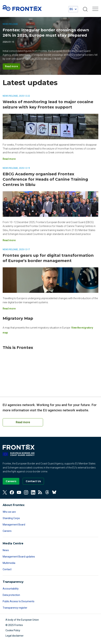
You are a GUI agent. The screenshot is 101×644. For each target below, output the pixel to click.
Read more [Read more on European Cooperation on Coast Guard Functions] (23, 422)
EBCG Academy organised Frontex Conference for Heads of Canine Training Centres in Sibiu (45, 179)
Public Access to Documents (19, 601)
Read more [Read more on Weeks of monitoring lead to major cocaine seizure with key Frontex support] (9, 159)
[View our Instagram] (26, 492)
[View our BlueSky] (54, 492)
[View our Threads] (47, 492)
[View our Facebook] (12, 492)
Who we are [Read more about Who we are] (9, 512)
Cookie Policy (13, 630)
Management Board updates (19, 557)
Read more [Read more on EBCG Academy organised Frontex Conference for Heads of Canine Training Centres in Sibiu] (9, 240)
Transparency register (15, 608)
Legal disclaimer (15, 636)
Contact (7, 569)
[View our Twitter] (5, 492)
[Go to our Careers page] (11, 481)
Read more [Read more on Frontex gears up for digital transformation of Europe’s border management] (9, 309)
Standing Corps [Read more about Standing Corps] (11, 518)
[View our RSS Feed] (40, 492)
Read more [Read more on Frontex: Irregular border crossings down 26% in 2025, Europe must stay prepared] (11, 66)
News (6, 550)
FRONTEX (22, 8)
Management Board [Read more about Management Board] (14, 525)
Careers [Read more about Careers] (7, 531)
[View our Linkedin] (33, 492)
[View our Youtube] (19, 492)
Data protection (11, 595)
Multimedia (9, 563)
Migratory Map (18, 318)
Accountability (11, 589)
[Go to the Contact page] (33, 481)
